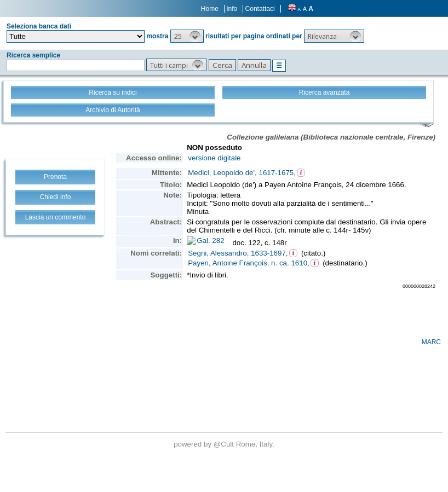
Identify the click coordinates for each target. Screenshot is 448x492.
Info (232, 9)
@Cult (225, 444)
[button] (187, 36)
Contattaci (260, 9)
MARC (431, 342)
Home (210, 9)
